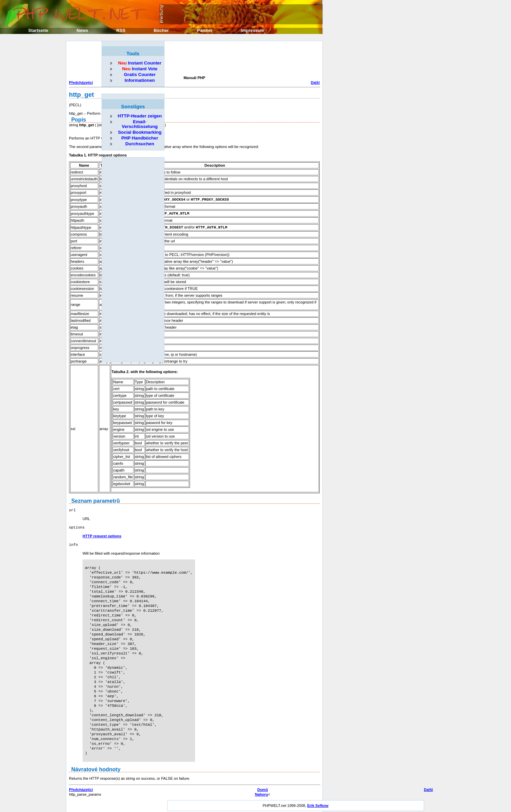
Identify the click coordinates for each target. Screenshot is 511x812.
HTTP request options (102, 534)
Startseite (38, 30)
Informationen (140, 80)
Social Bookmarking (140, 132)
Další (315, 82)
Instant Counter (140, 63)
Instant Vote (140, 69)
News (82, 30)
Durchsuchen (140, 144)
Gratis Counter (140, 75)
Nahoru (261, 792)
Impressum (253, 30)
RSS (121, 30)
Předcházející (81, 82)
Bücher (161, 30)
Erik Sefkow (318, 804)
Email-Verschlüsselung (140, 124)
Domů (262, 788)
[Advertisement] (193, 59)
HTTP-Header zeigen (140, 116)
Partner (205, 30)
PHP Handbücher (140, 138)
